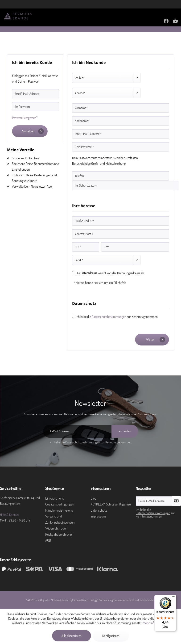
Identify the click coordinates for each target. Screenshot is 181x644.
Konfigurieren (111, 636)
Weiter (156, 340)
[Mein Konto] (166, 23)
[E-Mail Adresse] (77, 431)
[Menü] (173, 598)
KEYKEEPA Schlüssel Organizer (111, 504)
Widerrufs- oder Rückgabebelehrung (59, 531)
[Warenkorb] (175, 23)
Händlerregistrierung (59, 510)
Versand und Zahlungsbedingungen (60, 519)
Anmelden (33, 131)
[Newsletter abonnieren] (177, 501)
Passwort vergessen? (25, 118)
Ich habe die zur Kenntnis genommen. (117, 317)
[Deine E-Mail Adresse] (154, 501)
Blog (93, 498)
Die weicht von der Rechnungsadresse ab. (110, 273)
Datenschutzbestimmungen (109, 317)
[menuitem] (166, 21)
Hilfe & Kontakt (9, 515)
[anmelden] (125, 431)
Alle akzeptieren (72, 636)
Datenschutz (99, 510)
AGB (48, 540)
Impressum (98, 516)
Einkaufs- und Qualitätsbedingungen (60, 501)
